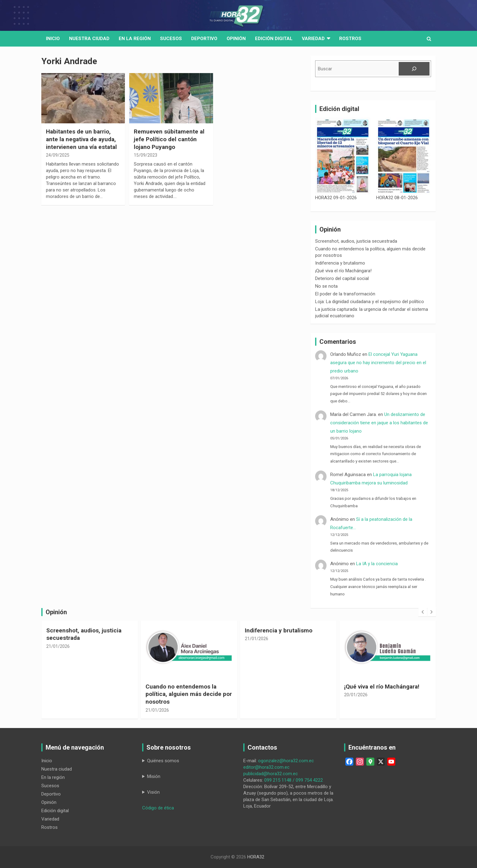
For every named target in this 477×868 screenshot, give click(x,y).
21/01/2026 (58, 646)
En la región (135, 39)
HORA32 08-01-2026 (397, 198)
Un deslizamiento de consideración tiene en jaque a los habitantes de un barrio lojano (379, 423)
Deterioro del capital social (342, 278)
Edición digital (274, 39)
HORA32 (256, 857)
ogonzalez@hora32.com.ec (286, 761)
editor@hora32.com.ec (266, 767)
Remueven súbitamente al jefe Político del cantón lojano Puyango (169, 139)
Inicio (53, 39)
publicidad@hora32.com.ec (271, 774)
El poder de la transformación (345, 294)
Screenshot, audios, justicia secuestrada (356, 241)
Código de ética (158, 808)
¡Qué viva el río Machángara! (343, 271)
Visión (153, 792)
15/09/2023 (146, 155)
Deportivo (204, 39)
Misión (154, 776)
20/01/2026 (356, 695)
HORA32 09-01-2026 (336, 198)
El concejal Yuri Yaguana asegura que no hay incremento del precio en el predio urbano (378, 363)
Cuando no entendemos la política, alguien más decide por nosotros (189, 694)
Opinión (236, 39)
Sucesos (171, 39)
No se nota (326, 286)
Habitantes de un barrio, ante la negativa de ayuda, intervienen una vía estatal (81, 139)
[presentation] (423, 612)
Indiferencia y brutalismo (340, 263)
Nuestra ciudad (57, 769)
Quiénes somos (163, 761)
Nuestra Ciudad (89, 39)
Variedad (313, 39)
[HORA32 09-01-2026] (343, 156)
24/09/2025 (58, 155)
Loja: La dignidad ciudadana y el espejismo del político (370, 302)
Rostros (350, 39)
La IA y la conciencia (377, 564)
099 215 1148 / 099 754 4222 (294, 780)
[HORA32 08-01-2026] (404, 156)
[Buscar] (414, 69)
